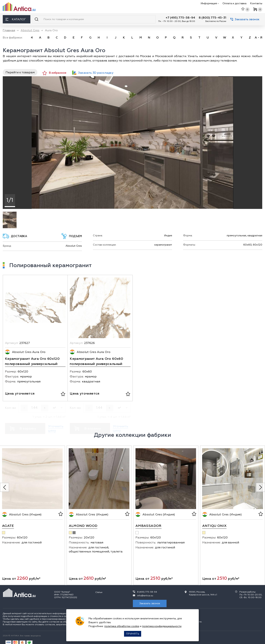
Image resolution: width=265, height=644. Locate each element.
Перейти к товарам (20, 72)
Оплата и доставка (234, 3)
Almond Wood (83, 526)
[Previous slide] (5, 487)
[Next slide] (260, 487)
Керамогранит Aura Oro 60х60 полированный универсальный (96, 361)
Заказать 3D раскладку (93, 73)
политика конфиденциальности (162, 626)
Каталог (16, 19)
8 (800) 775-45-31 (212, 18)
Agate (8, 526)
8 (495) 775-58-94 (147, 592)
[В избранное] (63, 394)
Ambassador (149, 526)
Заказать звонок (245, 19)
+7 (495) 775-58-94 (180, 18)
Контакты (256, 3)
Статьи (99, 592)
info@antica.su (145, 596)
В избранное (54, 73)
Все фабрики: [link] (13, 38)
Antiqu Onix (214, 526)
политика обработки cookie (122, 626)
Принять (133, 634)
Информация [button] (210, 3)
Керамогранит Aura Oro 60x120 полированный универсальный (32, 361)
